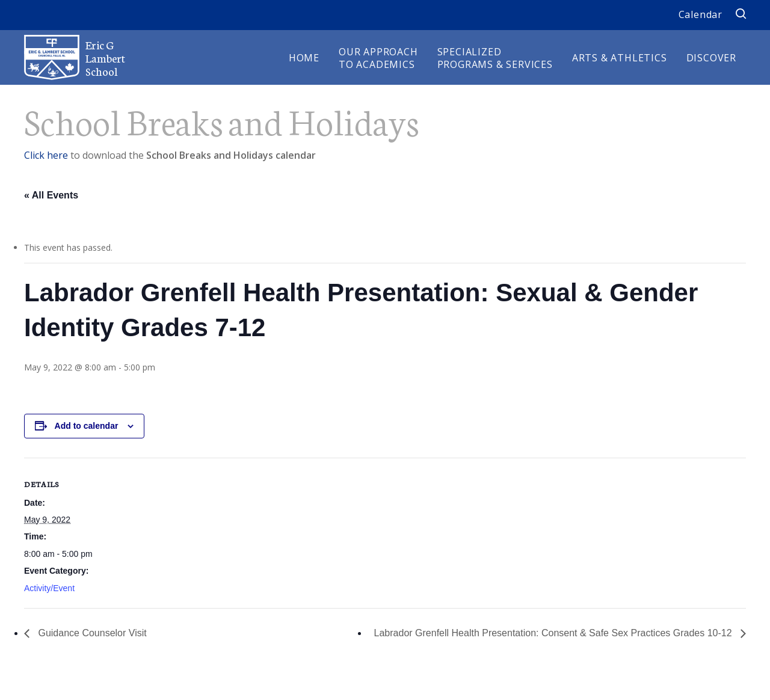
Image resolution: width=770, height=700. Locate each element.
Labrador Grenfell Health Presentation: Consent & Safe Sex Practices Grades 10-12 (554, 633)
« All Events (51, 195)
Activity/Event (49, 588)
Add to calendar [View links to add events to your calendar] (87, 426)
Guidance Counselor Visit (91, 633)
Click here (46, 155)
